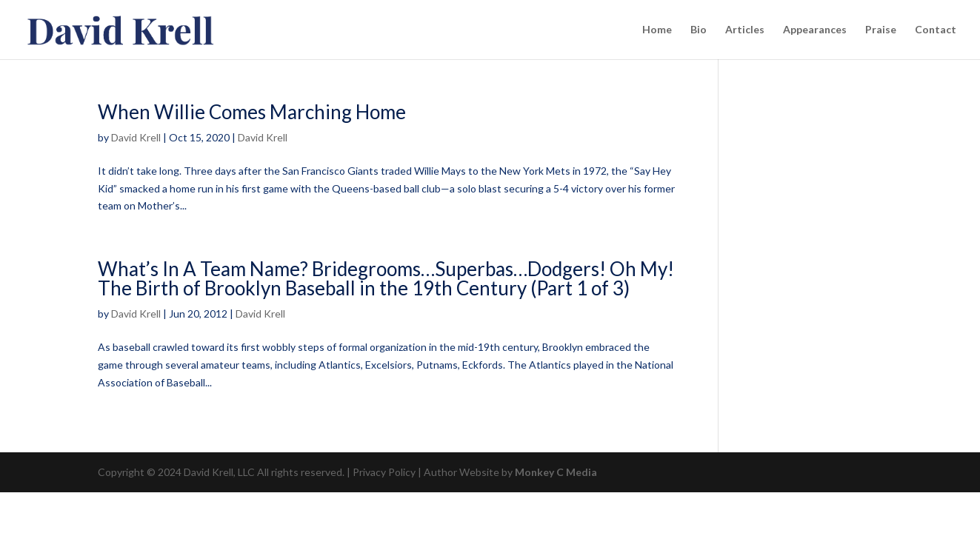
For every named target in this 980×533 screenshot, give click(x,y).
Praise (881, 30)
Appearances (815, 30)
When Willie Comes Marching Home (252, 112)
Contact (936, 30)
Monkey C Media (556, 472)
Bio (699, 30)
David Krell (136, 137)
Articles (745, 30)
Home (657, 30)
